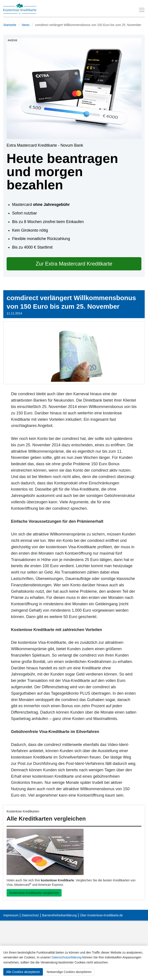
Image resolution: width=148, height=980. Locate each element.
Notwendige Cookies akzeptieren (69, 972)
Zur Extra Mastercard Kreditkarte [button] (74, 264)
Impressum (11, 915)
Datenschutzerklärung (66, 957)
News (26, 25)
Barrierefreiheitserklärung (59, 915)
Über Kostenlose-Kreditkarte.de (101, 915)
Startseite (10, 25)
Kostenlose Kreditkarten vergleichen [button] (34, 893)
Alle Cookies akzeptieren (23, 972)
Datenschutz (30, 915)
